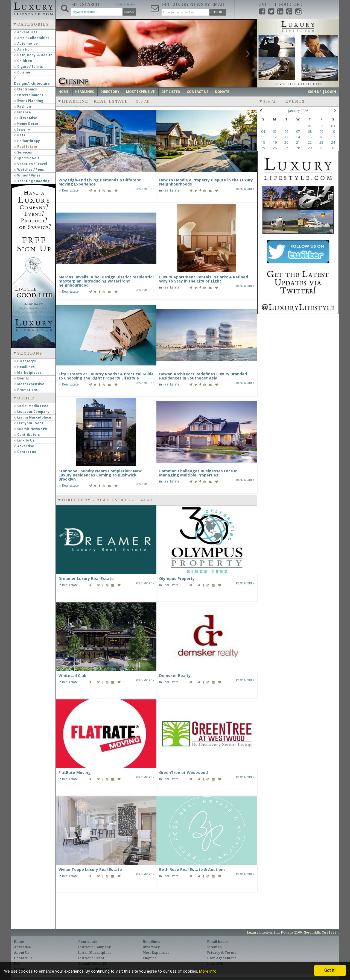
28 (298, 148)
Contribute (88, 942)
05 (275, 132)
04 (263, 132)
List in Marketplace (33, 417)
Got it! (330, 970)
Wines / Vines (27, 175)
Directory (110, 92)
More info (208, 971)
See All (143, 102)
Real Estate (26, 147)
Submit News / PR (31, 429)
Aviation (23, 49)
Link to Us (24, 440)
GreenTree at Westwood (183, 772)
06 (286, 132)
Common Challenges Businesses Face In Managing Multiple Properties (198, 473)
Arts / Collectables (32, 38)
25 (263, 148)
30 (321, 148)
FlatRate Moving (75, 772)
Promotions (26, 390)
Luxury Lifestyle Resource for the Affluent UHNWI (33, 8)
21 (298, 142)
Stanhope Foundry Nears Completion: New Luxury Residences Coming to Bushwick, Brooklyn (100, 475)
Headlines (24, 367)
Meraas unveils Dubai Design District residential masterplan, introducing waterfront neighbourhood (106, 281)
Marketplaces (28, 373)
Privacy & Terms (222, 953)
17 (333, 137)
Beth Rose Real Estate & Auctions (192, 869)
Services (23, 152)
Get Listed (171, 92)
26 (275, 148)
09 (321, 132)
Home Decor (26, 124)
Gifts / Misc (25, 118)
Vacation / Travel (30, 164)
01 (310, 126)
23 (321, 142)
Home (64, 92)
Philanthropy (27, 141)
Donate (222, 92)
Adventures (26, 32)
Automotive (26, 44)
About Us (21, 953)
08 (310, 132)
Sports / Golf (27, 158)
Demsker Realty (175, 676)
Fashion (22, 106)
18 (263, 142)
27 (286, 148)
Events (21, 378)
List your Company (32, 412)
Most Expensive (29, 384)
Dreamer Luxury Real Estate (86, 579)
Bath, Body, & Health (33, 55)
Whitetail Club (72, 676)
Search (129, 12)
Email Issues (218, 942)
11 (263, 137)
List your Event (29, 423)
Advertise (24, 446)
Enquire (150, 958)
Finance (22, 112)
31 (333, 148)
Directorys (25, 361)
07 (298, 132)
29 (310, 148)
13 (286, 137)
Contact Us (198, 92)
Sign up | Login (322, 92)
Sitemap (215, 947)
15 (310, 137)
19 (275, 142)
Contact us (25, 452)
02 (321, 126)
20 (286, 142)
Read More (145, 189)
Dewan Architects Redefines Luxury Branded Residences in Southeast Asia (203, 376)
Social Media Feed (31, 406)
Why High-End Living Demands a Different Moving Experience (100, 182)
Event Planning (29, 101)
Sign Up (218, 12)
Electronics (25, 89)
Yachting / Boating (32, 181)
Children (23, 61)
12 (275, 137)
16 (321, 137)
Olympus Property (177, 579)
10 (333, 132)
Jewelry (22, 129)
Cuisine (22, 72)
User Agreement (222, 958)
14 (298, 137)
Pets (20, 135)
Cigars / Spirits (28, 67)
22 (310, 142)
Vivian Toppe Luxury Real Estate (90, 869)
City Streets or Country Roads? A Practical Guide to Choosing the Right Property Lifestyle (106, 376)
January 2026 (298, 111)
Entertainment (29, 95)
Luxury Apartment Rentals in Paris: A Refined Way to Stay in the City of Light (204, 279)
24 (333, 142)
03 (333, 126)
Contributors (27, 435)
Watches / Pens (29, 170)
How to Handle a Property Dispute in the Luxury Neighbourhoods (206, 182)
